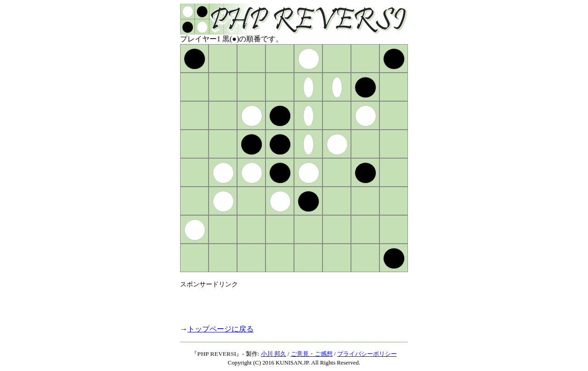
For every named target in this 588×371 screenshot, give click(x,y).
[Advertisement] (288, 303)
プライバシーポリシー (367, 354)
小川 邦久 (274, 354)
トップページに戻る (220, 329)
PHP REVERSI (217, 354)
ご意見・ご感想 (312, 354)
